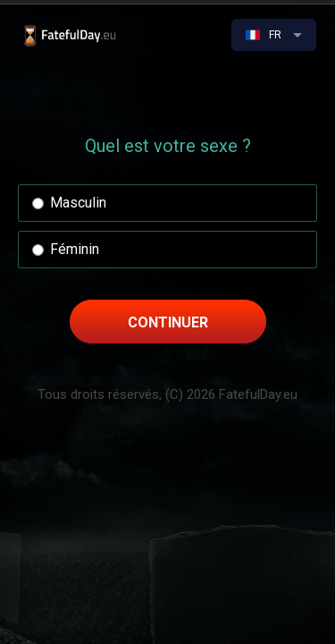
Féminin (66, 249)
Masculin (69, 203)
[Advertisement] (167, 94)
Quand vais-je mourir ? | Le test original (71, 36)
